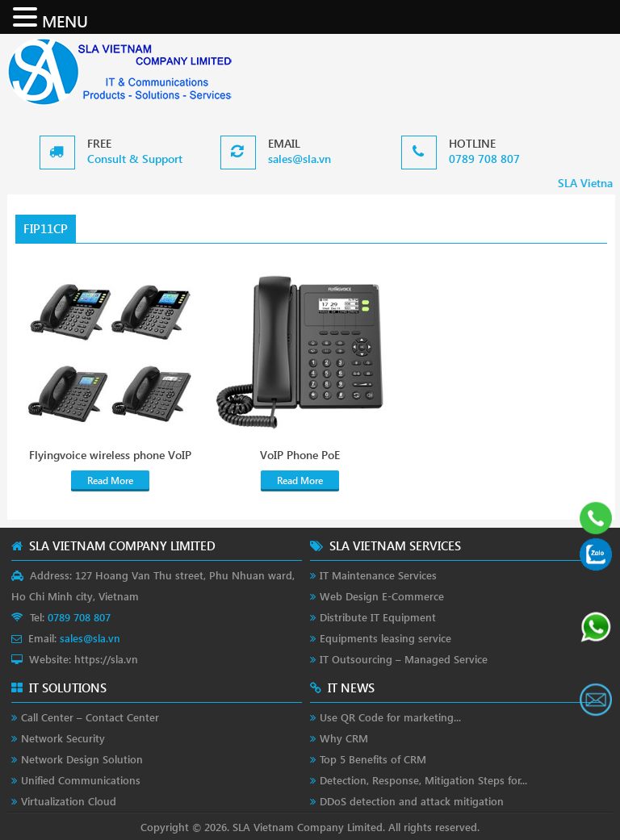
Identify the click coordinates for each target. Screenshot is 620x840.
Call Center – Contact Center (90, 717)
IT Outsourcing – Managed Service (404, 659)
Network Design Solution (82, 759)
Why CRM (344, 738)
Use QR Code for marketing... (390, 717)
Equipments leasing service (385, 638)
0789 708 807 (484, 159)
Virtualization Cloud (69, 801)
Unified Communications (81, 780)
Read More (110, 481)
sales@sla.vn (300, 159)
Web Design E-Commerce (382, 596)
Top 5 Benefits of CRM (373, 759)
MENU (65, 20)
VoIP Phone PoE (300, 455)
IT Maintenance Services (378, 575)
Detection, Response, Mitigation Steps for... (423, 780)
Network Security (63, 738)
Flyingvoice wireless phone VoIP (110, 455)
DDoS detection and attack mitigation (412, 801)
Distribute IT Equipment (378, 617)
